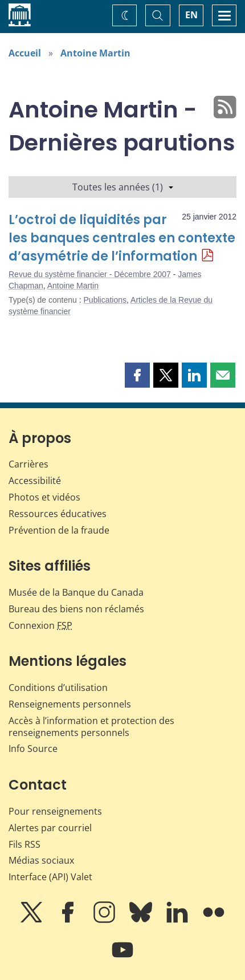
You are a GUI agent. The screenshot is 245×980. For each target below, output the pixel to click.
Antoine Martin (95, 53)
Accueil (25, 53)
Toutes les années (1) (123, 187)
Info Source (33, 749)
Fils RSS (24, 844)
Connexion (40, 625)
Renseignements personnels (70, 704)
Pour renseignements (55, 811)
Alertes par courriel (50, 828)
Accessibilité (35, 481)
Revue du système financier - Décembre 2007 (90, 274)
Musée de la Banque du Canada (76, 592)
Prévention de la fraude (59, 530)
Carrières (28, 464)
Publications (105, 300)
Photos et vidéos (44, 497)
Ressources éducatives (58, 514)
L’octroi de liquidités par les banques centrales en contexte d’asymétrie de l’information (122, 238)
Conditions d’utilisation (58, 688)
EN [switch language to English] (191, 15)
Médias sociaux (41, 860)
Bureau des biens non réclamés (76, 609)
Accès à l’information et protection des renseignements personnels (91, 727)
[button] (137, 375)
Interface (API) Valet (50, 877)
